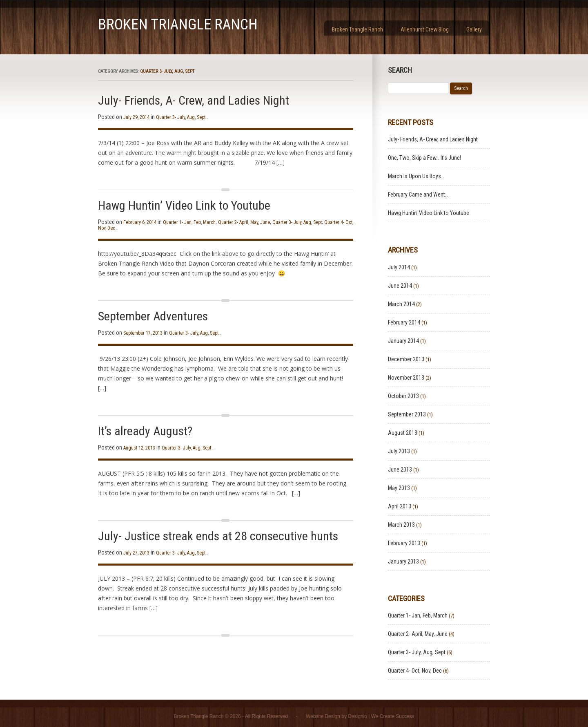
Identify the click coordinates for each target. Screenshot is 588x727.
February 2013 (404, 543)
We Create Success (393, 716)
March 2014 (401, 304)
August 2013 (403, 433)
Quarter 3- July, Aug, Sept (181, 117)
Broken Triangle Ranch (178, 25)
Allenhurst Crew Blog (425, 29)
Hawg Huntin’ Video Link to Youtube (184, 205)
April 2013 (400, 506)
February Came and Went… (418, 195)
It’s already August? (145, 431)
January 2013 (403, 561)
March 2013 (401, 525)
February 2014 (404, 322)
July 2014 (399, 267)
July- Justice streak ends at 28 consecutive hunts (218, 536)
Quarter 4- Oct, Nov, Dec (415, 671)
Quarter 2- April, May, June (244, 222)
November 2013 (406, 378)
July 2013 (399, 451)
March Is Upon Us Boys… (416, 176)
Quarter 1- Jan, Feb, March (189, 222)
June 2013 (400, 470)
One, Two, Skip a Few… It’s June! (424, 158)
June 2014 (400, 286)
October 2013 (403, 396)
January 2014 (403, 341)
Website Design (323, 716)
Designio (357, 716)
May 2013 (399, 488)
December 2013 (406, 359)
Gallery (474, 29)
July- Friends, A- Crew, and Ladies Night (194, 100)
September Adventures (153, 316)
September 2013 (407, 414)
